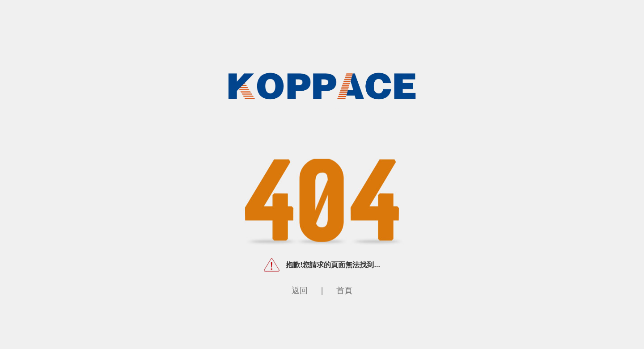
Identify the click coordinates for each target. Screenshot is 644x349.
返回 (300, 290)
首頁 (344, 290)
